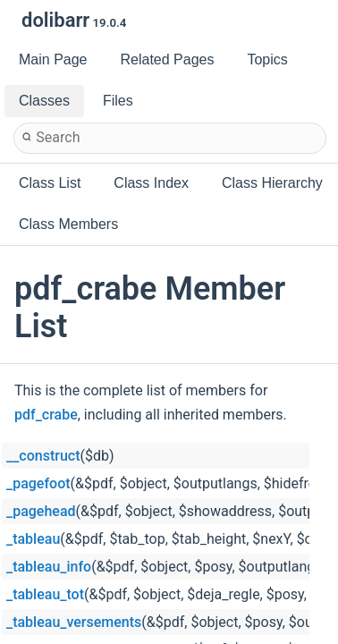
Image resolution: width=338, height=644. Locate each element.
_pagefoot (38, 483)
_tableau (33, 539)
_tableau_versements (74, 622)
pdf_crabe (46, 415)
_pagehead (41, 511)
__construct (43, 456)
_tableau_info (49, 567)
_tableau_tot (45, 594)
